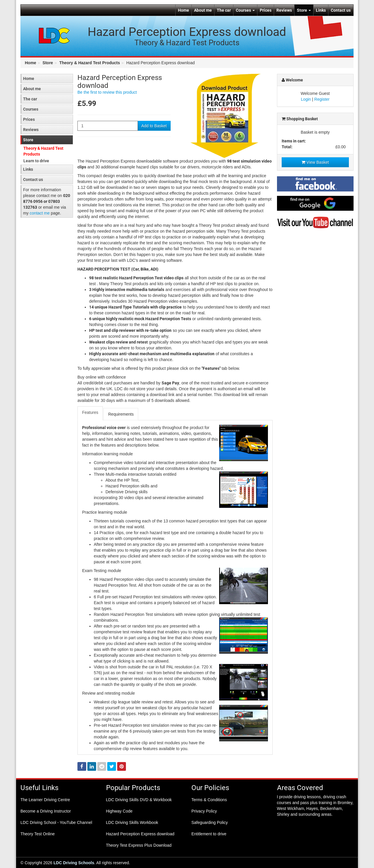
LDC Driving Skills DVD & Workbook (139, 800)
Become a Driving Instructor (46, 811)
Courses (245, 10)
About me (203, 10)
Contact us (341, 10)
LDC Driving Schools (74, 863)
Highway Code (119, 811)
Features (90, 412)
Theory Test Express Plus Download (139, 845)
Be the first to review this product (107, 92)
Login (306, 99)
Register (322, 99)
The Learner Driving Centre (45, 800)
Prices (266, 10)
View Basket (315, 162)
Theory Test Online (38, 834)
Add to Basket (154, 126)
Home (183, 10)
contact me (40, 213)
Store (304, 10)
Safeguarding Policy (210, 822)
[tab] (90, 413)
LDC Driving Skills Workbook (132, 822)
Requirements (121, 414)
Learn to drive (36, 161)
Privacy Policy (204, 811)
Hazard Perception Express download (140, 834)
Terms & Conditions (209, 800)
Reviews (284, 10)
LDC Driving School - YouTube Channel (56, 822)
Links (321, 10)
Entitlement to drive (209, 834)
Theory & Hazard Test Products (90, 63)
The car (224, 10)
